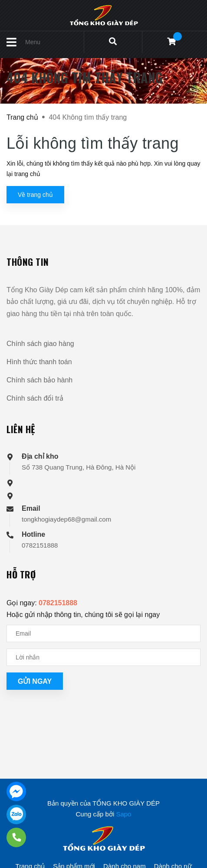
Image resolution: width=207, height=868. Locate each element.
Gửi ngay (35, 681)
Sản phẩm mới (74, 849)
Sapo (123, 797)
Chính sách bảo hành (39, 380)
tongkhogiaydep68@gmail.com (66, 519)
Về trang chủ (35, 195)
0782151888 (40, 545)
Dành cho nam (125, 849)
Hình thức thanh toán (39, 362)
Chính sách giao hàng (40, 344)
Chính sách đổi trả (35, 398)
